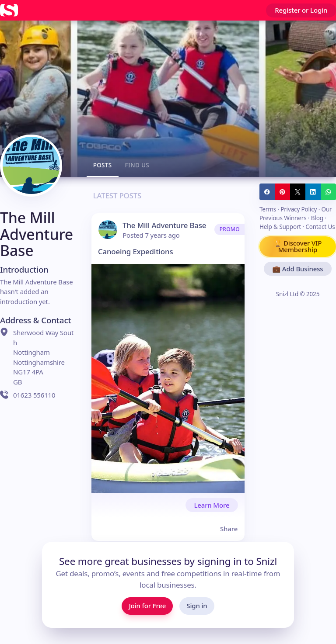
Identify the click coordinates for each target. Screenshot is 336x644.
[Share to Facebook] (267, 192)
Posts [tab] (103, 165)
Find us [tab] (137, 165)
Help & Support (280, 227)
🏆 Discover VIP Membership (298, 246)
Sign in (197, 606)
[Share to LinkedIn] (313, 192)
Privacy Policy (299, 209)
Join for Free (147, 606)
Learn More (212, 505)
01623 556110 (28, 395)
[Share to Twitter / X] (298, 192)
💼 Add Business (297, 269)
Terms (268, 209)
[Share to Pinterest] (282, 192)
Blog (317, 218)
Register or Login (301, 10)
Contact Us (320, 227)
